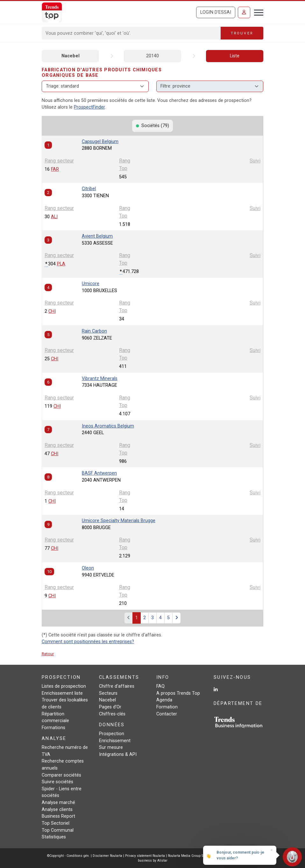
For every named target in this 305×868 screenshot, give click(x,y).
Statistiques (54, 837)
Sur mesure (111, 747)
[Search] (131, 33)
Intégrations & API (118, 754)
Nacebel (71, 56)
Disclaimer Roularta (107, 856)
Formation (167, 707)
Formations (53, 728)
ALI (54, 217)
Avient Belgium (97, 236)
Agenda (164, 700)
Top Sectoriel (56, 823)
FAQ (160, 686)
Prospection (112, 734)
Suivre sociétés (57, 782)
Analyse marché (58, 803)
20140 (152, 56)
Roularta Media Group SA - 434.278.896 (198, 856)
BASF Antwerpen (99, 473)
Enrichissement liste (62, 693)
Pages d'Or (110, 707)
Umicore (91, 284)
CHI (52, 311)
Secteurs (108, 693)
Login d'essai (216, 12)
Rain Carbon (94, 331)
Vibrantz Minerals (100, 379)
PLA (61, 264)
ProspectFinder (89, 107)
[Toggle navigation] (257, 12)
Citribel (89, 189)
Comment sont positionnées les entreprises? (88, 642)
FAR (55, 169)
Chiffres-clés (112, 714)
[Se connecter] (244, 12)
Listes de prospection (64, 686)
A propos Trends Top (178, 693)
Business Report (58, 816)
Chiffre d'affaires (117, 686)
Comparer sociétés (61, 775)
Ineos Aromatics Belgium (108, 426)
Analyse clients (57, 810)
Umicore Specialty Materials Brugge (119, 521)
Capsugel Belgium (100, 142)
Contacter (167, 714)
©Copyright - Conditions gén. (68, 856)
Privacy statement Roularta (145, 856)
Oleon (88, 568)
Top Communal (58, 830)
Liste (235, 56)
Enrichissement (115, 741)
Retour (48, 654)
